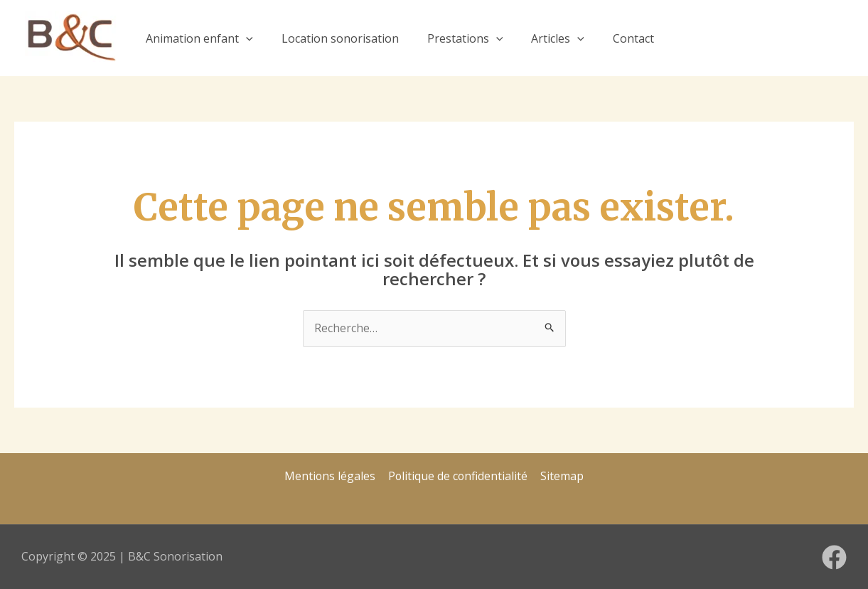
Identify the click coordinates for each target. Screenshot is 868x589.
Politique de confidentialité (459, 476)
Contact (633, 38)
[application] (246, 38)
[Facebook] (834, 557)
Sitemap (562, 476)
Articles (558, 38)
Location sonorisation (340, 38)
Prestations (465, 38)
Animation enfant (199, 38)
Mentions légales (331, 476)
